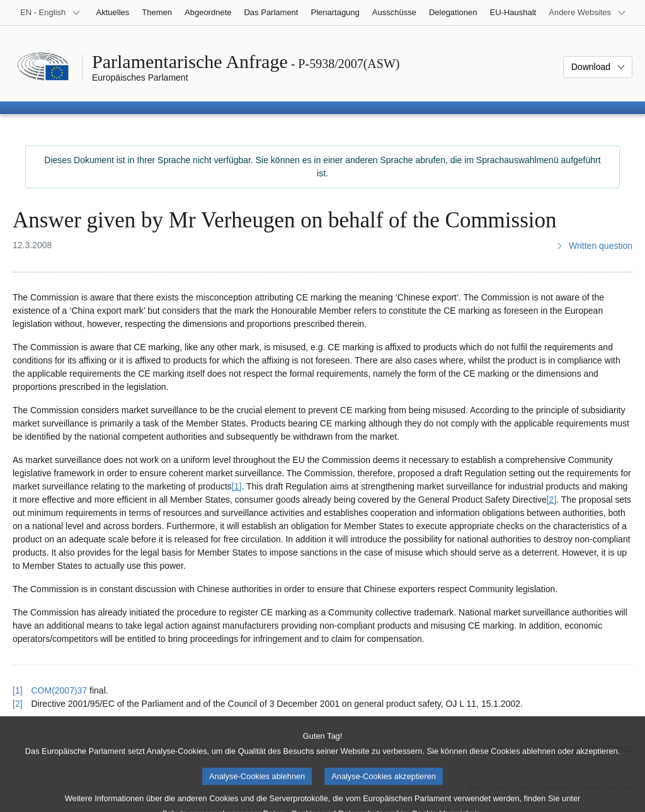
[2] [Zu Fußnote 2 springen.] (552, 500)
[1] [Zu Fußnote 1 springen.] (237, 486)
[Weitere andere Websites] (587, 13)
